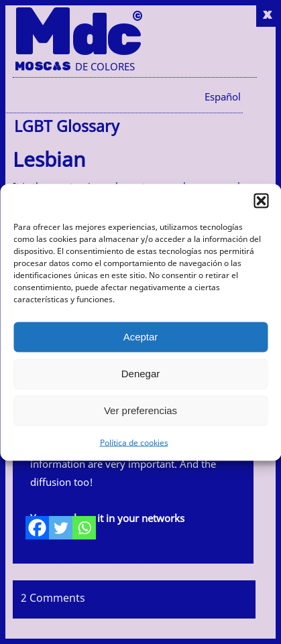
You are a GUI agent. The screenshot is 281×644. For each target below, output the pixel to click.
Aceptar (141, 337)
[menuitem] (223, 96)
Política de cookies (134, 442)
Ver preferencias (140, 410)
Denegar (141, 374)
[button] (261, 200)
